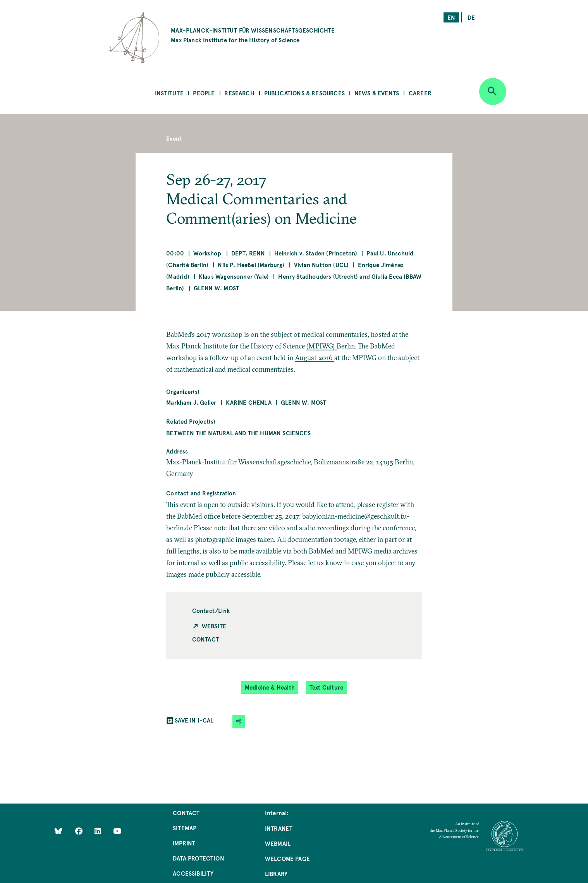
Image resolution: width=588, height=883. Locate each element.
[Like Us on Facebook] (80, 830)
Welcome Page (287, 858)
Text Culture (326, 687)
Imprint (184, 843)
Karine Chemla (249, 402)
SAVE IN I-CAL (194, 720)
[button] (239, 722)
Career (420, 93)
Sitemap (185, 828)
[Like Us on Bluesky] (58, 830)
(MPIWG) (321, 346)
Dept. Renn (248, 253)
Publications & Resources (304, 93)
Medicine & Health (270, 687)
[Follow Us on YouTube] (117, 830)
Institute (169, 93)
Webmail (278, 843)
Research (239, 93)
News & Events (377, 93)
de (471, 17)
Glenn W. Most (216, 288)
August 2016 (315, 358)
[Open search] (493, 91)
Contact (205, 639)
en (451, 17)
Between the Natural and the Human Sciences (238, 433)
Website (214, 626)
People (204, 93)
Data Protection (199, 858)
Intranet (279, 828)
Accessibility (193, 873)
